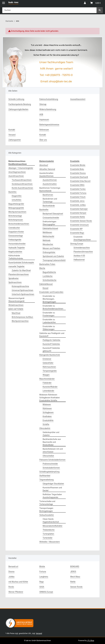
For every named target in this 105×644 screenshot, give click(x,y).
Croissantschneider (51, 218)
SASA (42, 587)
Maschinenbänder (47, 379)
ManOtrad (16, 313)
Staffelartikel (45, 476)
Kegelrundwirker (15, 252)
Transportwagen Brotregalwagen (46, 510)
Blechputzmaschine (20, 321)
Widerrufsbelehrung (48, 109)
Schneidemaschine (82, 248)
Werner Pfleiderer (16, 592)
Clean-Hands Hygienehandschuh (51, 520)
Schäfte (46, 424)
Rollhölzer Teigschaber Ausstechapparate (52, 496)
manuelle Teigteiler (17, 266)
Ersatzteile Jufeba (78, 205)
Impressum (44, 119)
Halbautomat (79, 260)
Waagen (46, 375)
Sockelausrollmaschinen (22, 184)
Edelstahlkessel (46, 284)
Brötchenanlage (15, 216)
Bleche (42, 268)
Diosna (11, 572)
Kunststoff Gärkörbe (51, 344)
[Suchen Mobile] (49, 10)
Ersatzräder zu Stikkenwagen (49, 328)
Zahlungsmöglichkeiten (18, 109)
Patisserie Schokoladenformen (52, 460)
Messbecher (48, 244)
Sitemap (43, 104)
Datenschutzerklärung (49, 99)
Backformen (48, 195)
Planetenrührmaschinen (19, 274)
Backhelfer (44, 210)
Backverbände (49, 206)
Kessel (45, 288)
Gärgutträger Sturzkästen (53, 484)
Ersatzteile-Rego (77, 233)
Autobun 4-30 (79, 256)
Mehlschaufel (48, 236)
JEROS (73, 572)
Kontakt (12, 130)
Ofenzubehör (45, 428)
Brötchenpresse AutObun (22, 317)
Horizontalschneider (17, 244)
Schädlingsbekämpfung (49, 472)
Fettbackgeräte (15, 240)
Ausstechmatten (50, 184)
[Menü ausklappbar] (4, 2)
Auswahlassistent (78, 99)
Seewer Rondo (76, 587)
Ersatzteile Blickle (78, 165)
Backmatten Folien (47, 264)
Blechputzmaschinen (17, 212)
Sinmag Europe (77, 244)
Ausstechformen (50, 180)
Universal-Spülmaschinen (22, 290)
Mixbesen (47, 404)
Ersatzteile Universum (80, 225)
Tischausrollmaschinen (22, 180)
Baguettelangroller (16, 204)
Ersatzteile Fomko (78, 189)
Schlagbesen (48, 412)
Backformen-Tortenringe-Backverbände (50, 189)
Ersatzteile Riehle (78, 217)
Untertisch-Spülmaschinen (23, 294)
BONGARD (75, 566)
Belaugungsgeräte (16, 208)
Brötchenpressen (16, 220)
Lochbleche (48, 276)
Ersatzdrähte (48, 420)
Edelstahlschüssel (50, 228)
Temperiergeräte (50, 371)
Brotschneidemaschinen (19, 224)
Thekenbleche (49, 530)
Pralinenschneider (50, 464)
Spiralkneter (14, 278)
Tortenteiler (48, 538)
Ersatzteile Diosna (78, 173)
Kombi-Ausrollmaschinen (22, 188)
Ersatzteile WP (76, 229)
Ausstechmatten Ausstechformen (46, 175)
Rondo (11, 587)
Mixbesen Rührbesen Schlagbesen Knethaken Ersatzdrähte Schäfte (50, 398)
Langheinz (44, 577)
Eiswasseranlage (16, 236)
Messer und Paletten (51, 248)
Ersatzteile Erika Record (80, 181)
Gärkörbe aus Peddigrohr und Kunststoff (52, 335)
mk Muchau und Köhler (18, 582)
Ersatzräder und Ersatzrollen (51, 292)
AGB (41, 114)
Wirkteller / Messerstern (50, 542)
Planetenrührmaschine (83, 252)
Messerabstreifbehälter (52, 526)
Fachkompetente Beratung (20, 104)
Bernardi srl (13, 566)
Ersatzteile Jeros (77, 201)
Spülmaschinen (15, 282)
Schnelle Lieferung (16, 99)
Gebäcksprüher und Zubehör (51, 434)
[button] (85, 3)
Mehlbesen (47, 232)
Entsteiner (47, 359)
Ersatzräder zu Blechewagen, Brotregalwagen (49, 299)
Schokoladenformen (51, 468)
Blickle (42, 566)
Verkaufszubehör (47, 515)
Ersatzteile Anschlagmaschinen (82, 238)
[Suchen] (100, 10)
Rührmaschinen (49, 367)
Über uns (43, 140)
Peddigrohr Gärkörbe (51, 340)
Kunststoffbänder (50, 387)
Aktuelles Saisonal (47, 169)
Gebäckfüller (48, 363)
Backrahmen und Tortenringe (50, 200)
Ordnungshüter (49, 252)
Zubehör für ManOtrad (21, 270)
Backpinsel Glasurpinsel (53, 214)
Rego (42, 582)
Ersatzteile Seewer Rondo (81, 221)
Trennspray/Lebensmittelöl (54, 260)
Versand (12, 135)
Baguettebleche (49, 272)
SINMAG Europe (46, 592)
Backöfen (13, 192)
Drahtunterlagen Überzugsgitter (49, 223)
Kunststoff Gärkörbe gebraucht (51, 350)
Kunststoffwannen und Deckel (52, 489)
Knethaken (47, 416)
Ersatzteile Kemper (78, 213)
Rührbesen (47, 408)
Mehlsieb (47, 240)
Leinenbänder (48, 391)
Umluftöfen (17, 200)
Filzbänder (47, 383)
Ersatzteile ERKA (77, 185)
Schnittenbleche (49, 280)
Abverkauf (44, 165)
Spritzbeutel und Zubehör (53, 256)
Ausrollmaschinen (16, 176)
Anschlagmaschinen (17, 172)
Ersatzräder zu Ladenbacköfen (49, 321)
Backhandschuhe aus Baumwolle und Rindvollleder (52, 442)
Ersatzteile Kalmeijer (79, 209)
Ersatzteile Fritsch (78, 197)
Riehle (73, 582)
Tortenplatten (48, 534)
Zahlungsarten (15, 140)
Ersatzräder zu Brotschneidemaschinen (53, 307)
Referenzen (44, 130)
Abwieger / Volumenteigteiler (21, 168)
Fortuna (43, 572)
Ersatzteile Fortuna (78, 193)
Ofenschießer (48, 456)
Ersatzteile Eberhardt (79, 177)
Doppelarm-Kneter (16, 232)
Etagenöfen (17, 196)
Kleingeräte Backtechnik (50, 355)
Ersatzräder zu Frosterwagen (49, 314)
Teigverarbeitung (46, 480)
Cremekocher (14, 228)
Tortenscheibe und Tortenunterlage (47, 503)
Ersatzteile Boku (77, 169)
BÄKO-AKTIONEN (16, 309)
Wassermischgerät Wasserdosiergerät (16, 300)
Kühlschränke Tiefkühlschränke (16, 257)
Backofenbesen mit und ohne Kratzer (53, 450)
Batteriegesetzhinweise (49, 125)
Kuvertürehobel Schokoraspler (21, 262)
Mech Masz (75, 577)
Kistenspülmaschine (20, 286)
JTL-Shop (91, 641)
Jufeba (11, 577)
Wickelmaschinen (16, 305)
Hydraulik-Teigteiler (17, 248)
